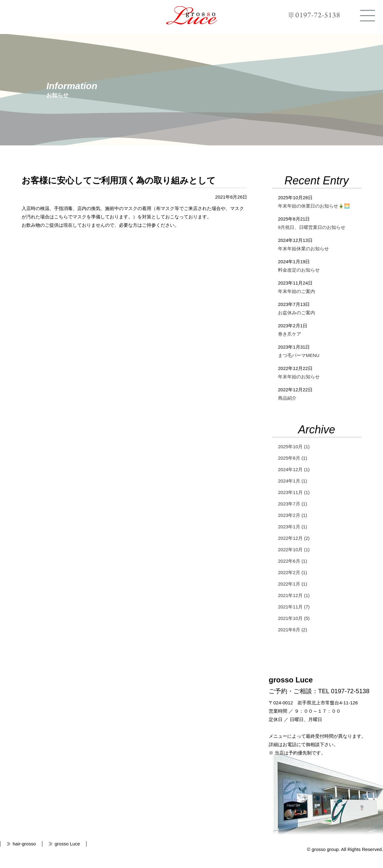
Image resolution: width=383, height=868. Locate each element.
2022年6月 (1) (293, 561)
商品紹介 (287, 398)
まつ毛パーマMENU (299, 355)
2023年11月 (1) (294, 492)
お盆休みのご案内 (297, 313)
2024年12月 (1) (294, 469)
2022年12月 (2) (294, 538)
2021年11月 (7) (294, 607)
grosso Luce (192, 15)
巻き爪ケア (290, 334)
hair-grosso (24, 844)
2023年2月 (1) (293, 515)
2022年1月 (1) (293, 584)
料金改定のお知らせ (299, 270)
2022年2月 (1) (293, 572)
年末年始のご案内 (297, 291)
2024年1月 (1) (293, 481)
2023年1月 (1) (293, 527)
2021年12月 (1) (294, 595)
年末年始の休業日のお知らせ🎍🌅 (314, 206)
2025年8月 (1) (293, 458)
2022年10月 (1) (294, 550)
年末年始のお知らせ (299, 377)
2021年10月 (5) (294, 618)
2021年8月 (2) (293, 630)
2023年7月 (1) (293, 504)
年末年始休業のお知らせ (303, 249)
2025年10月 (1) (294, 447)
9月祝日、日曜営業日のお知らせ (312, 227)
